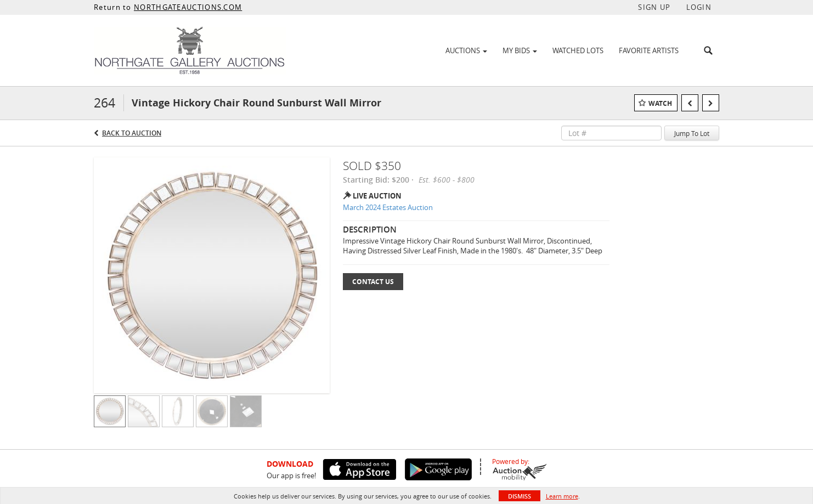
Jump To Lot (692, 133)
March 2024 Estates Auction (388, 207)
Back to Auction (132, 133)
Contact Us (373, 282)
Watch (660, 103)
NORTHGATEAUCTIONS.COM (188, 7)
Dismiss (520, 496)
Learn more (562, 496)
